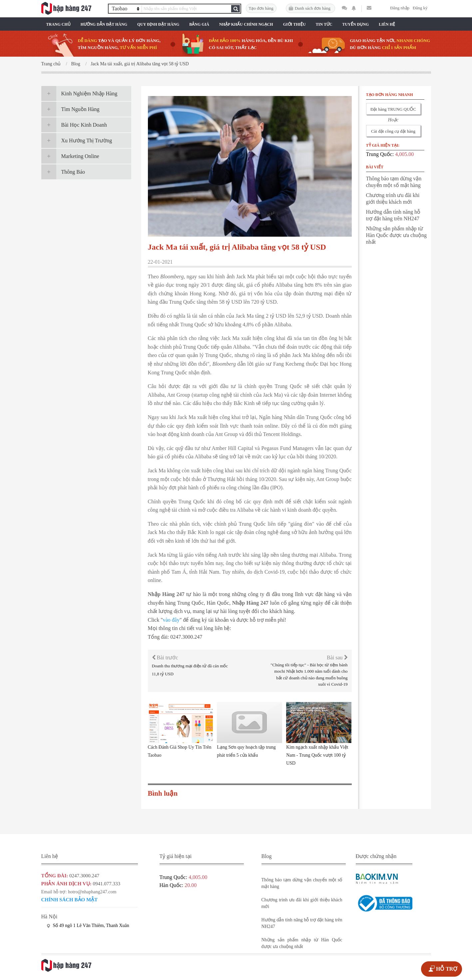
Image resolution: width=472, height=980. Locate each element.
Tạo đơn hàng (261, 8)
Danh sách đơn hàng (313, 8)
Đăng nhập (400, 8)
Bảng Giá (199, 24)
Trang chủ (58, 24)
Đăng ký (420, 8)
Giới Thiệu (294, 24)
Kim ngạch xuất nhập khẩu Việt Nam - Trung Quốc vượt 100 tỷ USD (317, 755)
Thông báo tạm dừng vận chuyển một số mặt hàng (394, 182)
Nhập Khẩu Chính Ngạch (246, 24)
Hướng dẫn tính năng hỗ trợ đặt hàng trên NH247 (393, 215)
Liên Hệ (387, 24)
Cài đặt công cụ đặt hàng (393, 131)
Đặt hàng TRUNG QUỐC (393, 109)
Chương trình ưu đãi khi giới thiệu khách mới (393, 198)
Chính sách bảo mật (70, 900)
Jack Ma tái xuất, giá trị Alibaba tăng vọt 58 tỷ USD (140, 64)
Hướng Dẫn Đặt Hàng (104, 24)
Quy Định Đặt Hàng (158, 24)
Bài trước (165, 657)
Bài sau (337, 657)
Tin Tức (324, 24)
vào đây (171, 620)
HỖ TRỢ (447, 969)
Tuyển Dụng (356, 24)
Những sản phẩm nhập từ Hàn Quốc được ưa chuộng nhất (397, 235)
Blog (76, 64)
